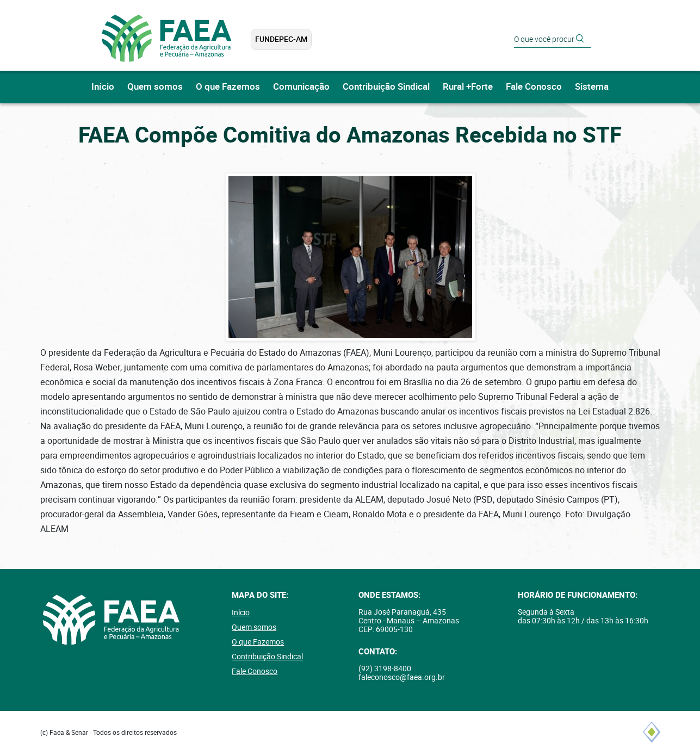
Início (103, 87)
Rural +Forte (468, 87)
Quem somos (155, 87)
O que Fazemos (228, 87)
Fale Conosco (534, 87)
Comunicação (301, 87)
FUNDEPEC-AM (281, 39)
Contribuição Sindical (386, 87)
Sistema (592, 87)
